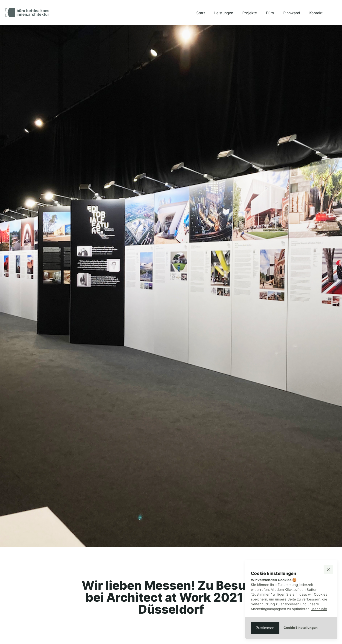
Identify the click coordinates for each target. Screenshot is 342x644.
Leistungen (224, 13)
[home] (27, 13)
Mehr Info (319, 609)
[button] (328, 570)
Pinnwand (292, 13)
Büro (270, 13)
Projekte (250, 13)
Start (201, 13)
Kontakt (316, 13)
